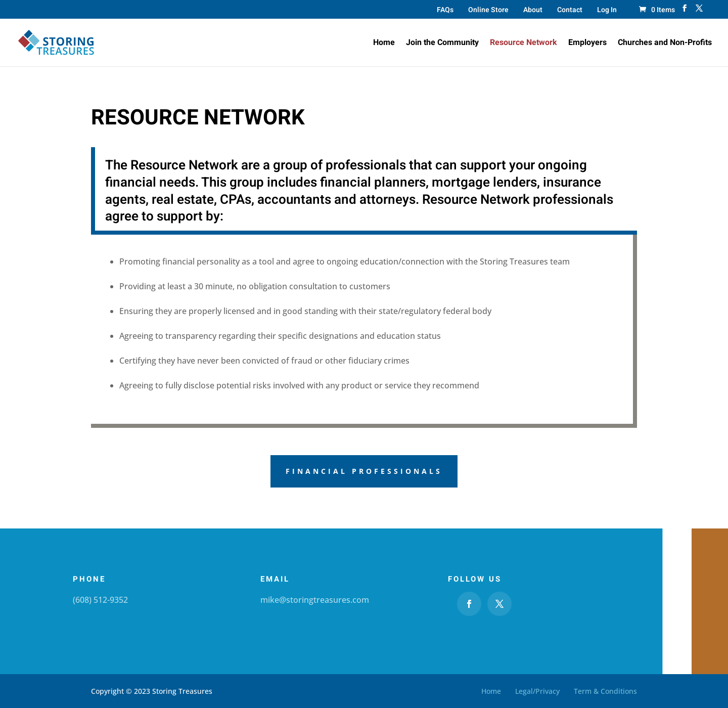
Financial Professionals (364, 471)
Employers (587, 44)
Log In (607, 11)
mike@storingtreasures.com (315, 600)
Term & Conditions (605, 691)
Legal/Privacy (537, 691)
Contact (570, 11)
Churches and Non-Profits (665, 44)
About (533, 11)
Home (384, 44)
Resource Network (524, 44)
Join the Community (442, 44)
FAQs (445, 11)
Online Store (488, 11)
